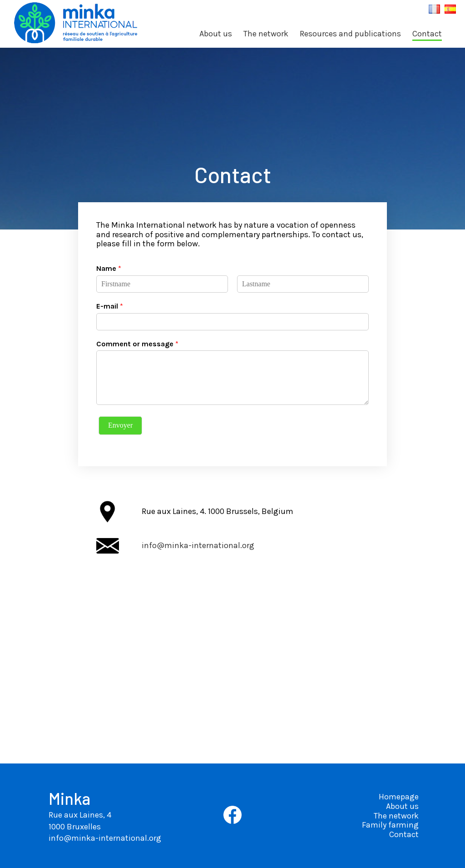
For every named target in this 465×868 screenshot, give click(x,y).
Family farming (390, 825)
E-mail (110, 306)
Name (109, 268)
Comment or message (137, 344)
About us (216, 34)
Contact (427, 34)
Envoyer (120, 425)
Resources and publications (350, 34)
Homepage (399, 797)
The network (266, 34)
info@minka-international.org (198, 546)
